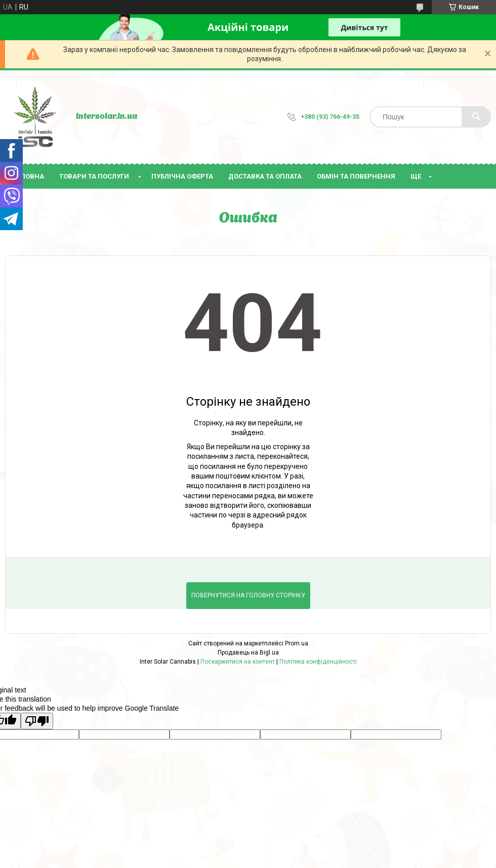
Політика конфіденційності (318, 662)
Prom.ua (297, 643)
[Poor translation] (37, 721)
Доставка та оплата (265, 176)
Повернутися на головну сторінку (248, 595)
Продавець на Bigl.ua (248, 653)
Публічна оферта (182, 176)
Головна (28, 176)
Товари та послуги (94, 176)
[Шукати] (476, 117)
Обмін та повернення (356, 176)
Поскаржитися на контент (238, 662)
